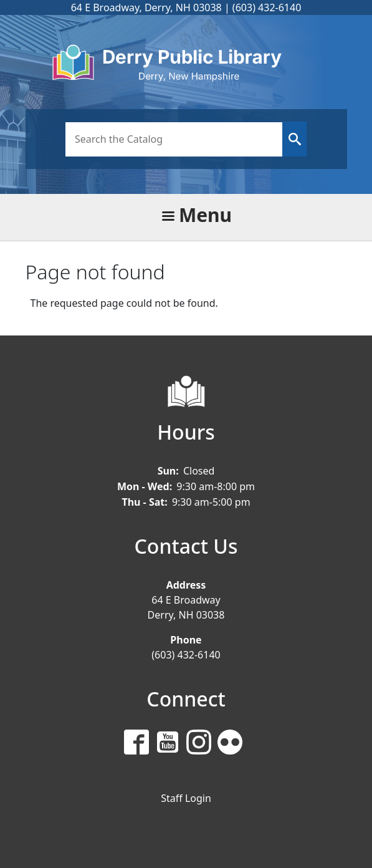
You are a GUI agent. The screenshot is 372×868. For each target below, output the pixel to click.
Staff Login (186, 798)
